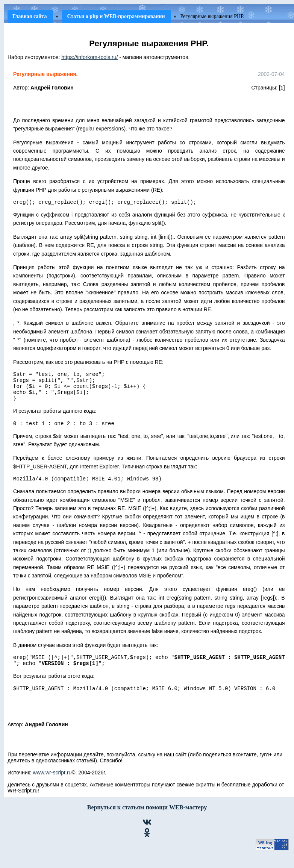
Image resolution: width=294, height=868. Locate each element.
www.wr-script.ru (52, 785)
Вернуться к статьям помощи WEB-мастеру (147, 820)
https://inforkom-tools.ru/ (89, 57)
